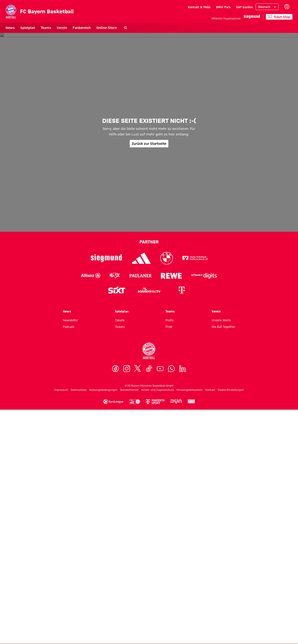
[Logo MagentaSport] (155, 636)
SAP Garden (244, 7)
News (10, 28)
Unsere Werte (221, 554)
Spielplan (28, 28)
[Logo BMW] (167, 492)
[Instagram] (127, 603)
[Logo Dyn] (176, 636)
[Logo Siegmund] (106, 492)
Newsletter (70, 554)
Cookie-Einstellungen (231, 624)
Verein (62, 28)
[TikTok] (149, 603)
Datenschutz (79, 624)
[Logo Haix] (115, 510)
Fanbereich (82, 28)
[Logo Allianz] (91, 510)
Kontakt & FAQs (199, 7)
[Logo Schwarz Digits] (204, 510)
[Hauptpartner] (252, 17)
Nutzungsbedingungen (103, 624)
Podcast (69, 561)
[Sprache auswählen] (267, 7)
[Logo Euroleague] (113, 636)
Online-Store (107, 28)
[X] (138, 603)
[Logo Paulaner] (141, 510)
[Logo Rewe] (171, 510)
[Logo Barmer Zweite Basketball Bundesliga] (191, 636)
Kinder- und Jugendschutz (157, 624)
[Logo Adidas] (141, 492)
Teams (46, 28)
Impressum (61, 624)
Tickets (120, 561)
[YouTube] (160, 603)
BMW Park (223, 7)
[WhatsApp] (171, 603)
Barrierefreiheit (129, 624)
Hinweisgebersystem (190, 624)
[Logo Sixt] (116, 524)
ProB (169, 561)
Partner (149, 476)
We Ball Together (223, 561)
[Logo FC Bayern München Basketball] (149, 585)
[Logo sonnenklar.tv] (149, 524)
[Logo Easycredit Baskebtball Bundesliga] (135, 636)
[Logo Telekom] (182, 524)
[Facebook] (115, 603)
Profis (170, 554)
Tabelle (120, 554)
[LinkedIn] (183, 603)
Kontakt (210, 624)
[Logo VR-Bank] (195, 492)
